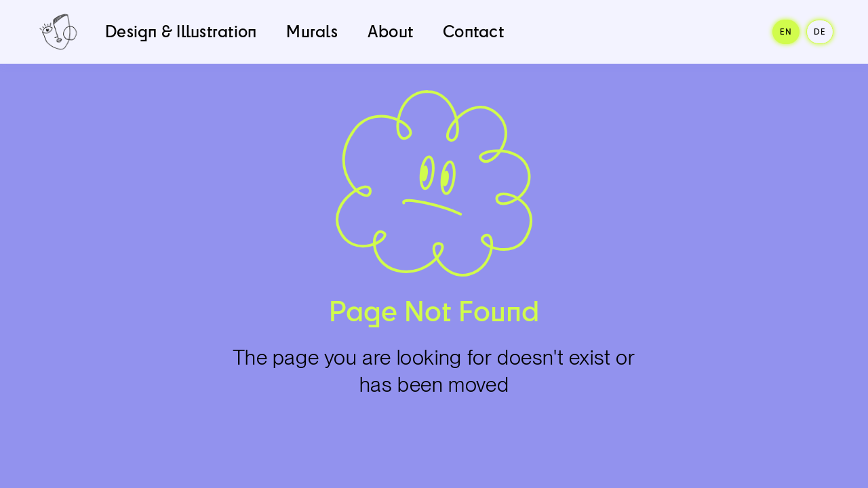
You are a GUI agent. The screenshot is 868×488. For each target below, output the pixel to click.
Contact (473, 31)
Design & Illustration (181, 31)
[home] (58, 32)
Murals (312, 31)
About (390, 31)
